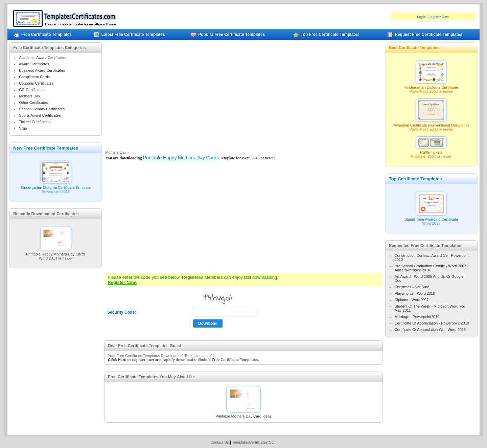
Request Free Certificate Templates (425, 35)
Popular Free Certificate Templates (228, 35)
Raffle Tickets (431, 151)
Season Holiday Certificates (42, 109)
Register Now (438, 17)
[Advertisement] (243, 98)
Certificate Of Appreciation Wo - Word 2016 (430, 330)
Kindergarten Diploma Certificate (431, 86)
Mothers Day (29, 96)
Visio (23, 128)
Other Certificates (33, 103)
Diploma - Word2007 (412, 300)
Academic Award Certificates (43, 58)
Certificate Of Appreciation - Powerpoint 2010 (432, 323)
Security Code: (122, 312)
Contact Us (219, 442)
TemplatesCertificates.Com (254, 442)
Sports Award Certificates (40, 115)
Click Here (117, 360)
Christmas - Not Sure (412, 287)
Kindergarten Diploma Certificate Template (56, 186)
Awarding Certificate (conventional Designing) (431, 124)
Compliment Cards (34, 77)
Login (421, 17)
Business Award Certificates (42, 70)
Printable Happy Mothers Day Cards (56, 252)
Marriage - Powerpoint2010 (417, 317)
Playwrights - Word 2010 (415, 293)
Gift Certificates (32, 90)
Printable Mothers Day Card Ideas (243, 415)
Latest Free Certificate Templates (130, 35)
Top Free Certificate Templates (326, 35)
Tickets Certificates (35, 122)
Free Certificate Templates (43, 35)
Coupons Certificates (36, 83)
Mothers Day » (117, 152)
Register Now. (122, 282)
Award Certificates (34, 64)
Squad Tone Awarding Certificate (431, 218)
